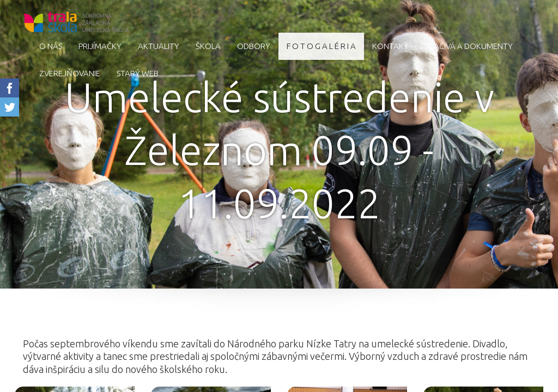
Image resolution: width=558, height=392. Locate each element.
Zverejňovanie (70, 73)
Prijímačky (100, 46)
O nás (51, 46)
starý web (138, 73)
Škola (208, 46)
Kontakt (390, 46)
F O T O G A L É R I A (321, 46)
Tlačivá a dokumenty (469, 46)
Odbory (254, 46)
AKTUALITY (159, 46)
